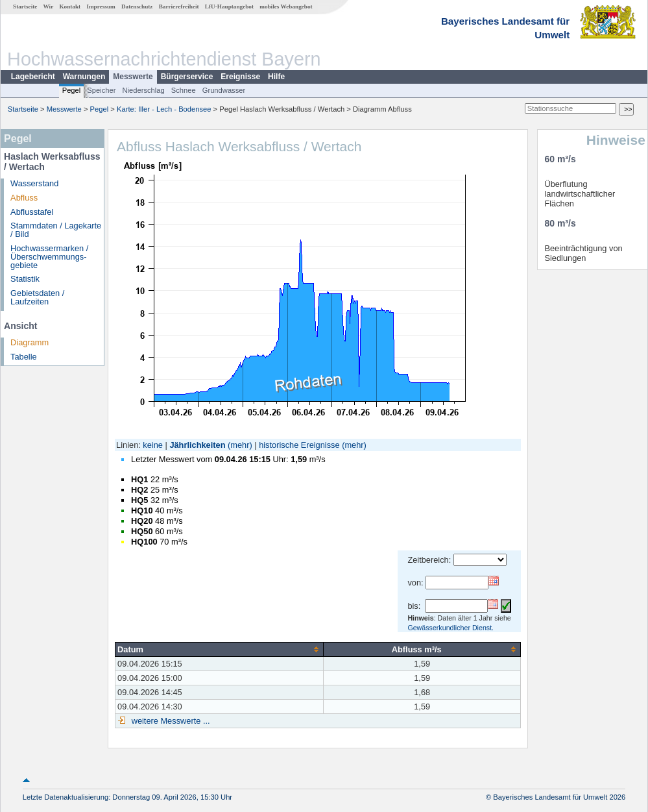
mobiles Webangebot (286, 6)
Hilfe (276, 77)
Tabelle (24, 357)
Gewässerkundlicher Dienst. (450, 628)
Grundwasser (224, 90)
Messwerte (133, 77)
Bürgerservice (187, 77)
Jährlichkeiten (197, 445)
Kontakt (70, 6)
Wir (49, 6)
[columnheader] (220, 649)
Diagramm (30, 342)
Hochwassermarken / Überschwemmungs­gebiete (49, 257)
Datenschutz (137, 6)
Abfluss (24, 198)
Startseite (25, 6)
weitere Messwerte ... (169, 721)
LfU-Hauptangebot (229, 6)
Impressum (101, 6)
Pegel (72, 90)
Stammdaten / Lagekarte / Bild (56, 230)
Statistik (25, 279)
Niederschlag (143, 90)
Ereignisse (240, 77)
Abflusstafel (32, 212)
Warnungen (84, 77)
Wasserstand (34, 183)
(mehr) (240, 445)
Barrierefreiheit (179, 6)
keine (153, 445)
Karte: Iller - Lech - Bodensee (164, 109)
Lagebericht (33, 77)
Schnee (184, 90)
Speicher (101, 90)
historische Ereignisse (299, 445)
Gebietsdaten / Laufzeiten (37, 297)
